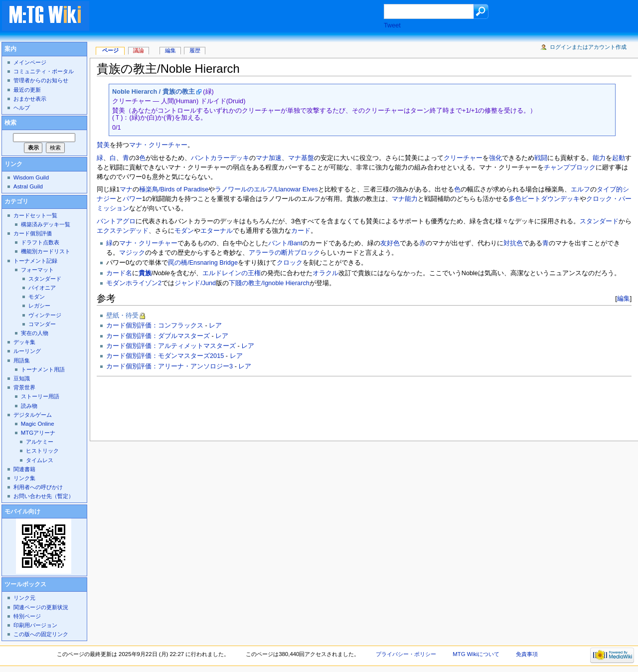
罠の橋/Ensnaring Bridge (203, 263)
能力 (599, 158)
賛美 (103, 145)
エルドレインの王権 (232, 273)
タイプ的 (610, 189)
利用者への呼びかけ (38, 487)
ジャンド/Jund (195, 283)
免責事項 (527, 654)
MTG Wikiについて (476, 654)
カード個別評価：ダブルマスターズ (158, 336)
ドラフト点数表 (40, 242)
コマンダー (42, 324)
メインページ (30, 62)
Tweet (392, 25)
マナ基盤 (301, 158)
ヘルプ (22, 108)
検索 (10, 123)
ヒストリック (42, 451)
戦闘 (541, 158)
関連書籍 (24, 469)
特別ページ (27, 616)
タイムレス (40, 460)
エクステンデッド (123, 231)
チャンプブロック (570, 168)
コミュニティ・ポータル (44, 71)
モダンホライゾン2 (134, 283)
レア (215, 326)
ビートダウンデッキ (551, 199)
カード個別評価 (33, 233)
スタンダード (599, 221)
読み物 (29, 406)
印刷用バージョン (35, 625)
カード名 (119, 273)
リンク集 (24, 478)
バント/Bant (285, 243)
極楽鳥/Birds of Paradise (174, 189)
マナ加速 (269, 158)
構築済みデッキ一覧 (46, 224)
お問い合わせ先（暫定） (44, 496)
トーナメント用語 (43, 369)
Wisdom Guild (31, 177)
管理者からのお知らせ (41, 80)
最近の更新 (27, 90)
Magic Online (38, 424)
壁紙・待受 (122, 316)
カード (301, 231)
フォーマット (37, 270)
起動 (619, 158)
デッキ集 (24, 342)
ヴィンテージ (45, 315)
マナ (126, 189)
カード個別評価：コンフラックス (155, 326)
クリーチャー (463, 158)
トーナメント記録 (35, 261)
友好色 (390, 243)
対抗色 (513, 243)
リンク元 (24, 598)
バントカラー (210, 158)
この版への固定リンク (41, 634)
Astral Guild (28, 186)
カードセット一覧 (35, 215)
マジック (132, 253)
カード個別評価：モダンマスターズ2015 (165, 356)
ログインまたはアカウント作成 (588, 47)
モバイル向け (22, 511)
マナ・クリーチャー (158, 145)
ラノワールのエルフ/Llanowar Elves (266, 189)
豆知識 (22, 378)
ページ (110, 50)
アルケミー (40, 442)
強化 (495, 158)
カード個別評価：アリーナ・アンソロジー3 (169, 366)
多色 (515, 199)
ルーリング (27, 351)
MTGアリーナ (38, 433)
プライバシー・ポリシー (406, 654)
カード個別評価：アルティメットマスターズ (171, 346)
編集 (624, 298)
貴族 (145, 273)
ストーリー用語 (40, 396)
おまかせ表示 (30, 99)
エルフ (580, 189)
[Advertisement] (246, 17)
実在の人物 (35, 333)
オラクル (325, 273)
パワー (132, 199)
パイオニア (42, 288)
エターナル (217, 231)
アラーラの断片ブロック (284, 253)
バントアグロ (116, 221)
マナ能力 (405, 199)
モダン (184, 231)
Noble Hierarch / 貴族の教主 (154, 92)
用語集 (22, 360)
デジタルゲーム (33, 415)
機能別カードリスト (46, 251)
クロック (290, 263)
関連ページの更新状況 (41, 607)
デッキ (239, 158)
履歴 (195, 50)
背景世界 (24, 387)
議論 (139, 50)
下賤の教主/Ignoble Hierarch (269, 283)
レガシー (39, 306)
